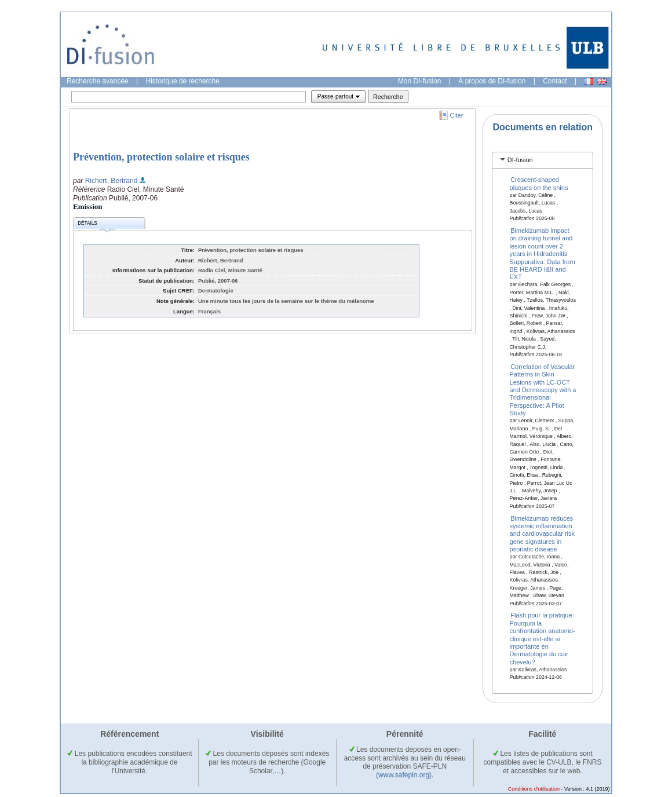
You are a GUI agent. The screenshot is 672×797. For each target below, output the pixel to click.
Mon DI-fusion (420, 81)
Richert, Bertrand (112, 181)
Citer (457, 115)
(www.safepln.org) (404, 775)
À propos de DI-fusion (492, 81)
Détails (96, 225)
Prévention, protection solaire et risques (161, 157)
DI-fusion (520, 160)
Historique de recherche (183, 81)
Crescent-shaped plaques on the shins (539, 183)
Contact (555, 81)
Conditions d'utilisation (534, 789)
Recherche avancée (98, 81)
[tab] (543, 160)
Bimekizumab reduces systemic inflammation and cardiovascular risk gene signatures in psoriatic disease (543, 533)
